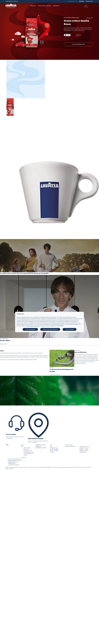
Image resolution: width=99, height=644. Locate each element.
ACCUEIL (82, 1)
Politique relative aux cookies (33, 326)
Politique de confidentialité (14, 459)
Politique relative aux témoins (15, 460)
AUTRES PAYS (83, 452)
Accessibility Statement (14, 465)
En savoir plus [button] (4, 344)
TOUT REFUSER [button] (70, 329)
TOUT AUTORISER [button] (30, 329)
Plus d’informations (78, 44)
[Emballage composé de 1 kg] (78, 35)
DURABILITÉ (38, 446)
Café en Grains (27, 448)
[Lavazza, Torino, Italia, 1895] (11, 6)
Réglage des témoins (13, 462)
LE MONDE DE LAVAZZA (12, 1)
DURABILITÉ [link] (56, 6)
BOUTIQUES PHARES (36, 439)
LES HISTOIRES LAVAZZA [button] (44, 6)
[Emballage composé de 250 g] (67, 35)
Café (22, 446)
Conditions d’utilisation (70, 446)
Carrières (52, 452)
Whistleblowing (12, 463)
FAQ (51, 446)
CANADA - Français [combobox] (84, 448)
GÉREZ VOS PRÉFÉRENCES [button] (50, 329)
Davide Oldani (5, 341)
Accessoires (24, 458)
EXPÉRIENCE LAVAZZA (41, 445)
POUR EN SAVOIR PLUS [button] (56, 375)
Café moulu (26, 449)
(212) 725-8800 (55, 451)
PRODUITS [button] (33, 6)
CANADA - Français (84, 449)
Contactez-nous (54, 448)
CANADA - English (84, 451)
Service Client (11, 434)
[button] (86, 6)
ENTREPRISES (89, 1)
